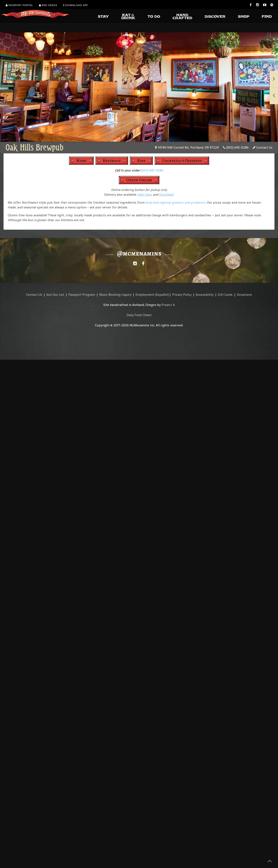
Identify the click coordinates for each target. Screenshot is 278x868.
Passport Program (82, 295)
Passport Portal (19, 5)
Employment (145, 295)
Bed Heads (48, 5)
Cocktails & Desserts (182, 161)
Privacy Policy (182, 295)
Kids (141, 161)
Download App (75, 5)
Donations (244, 295)
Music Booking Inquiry (115, 295)
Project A (168, 305)
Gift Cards (225, 295)
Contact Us (263, 147)
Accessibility (205, 295)
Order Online (139, 180)
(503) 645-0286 (236, 147)
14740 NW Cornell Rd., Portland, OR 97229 (187, 147)
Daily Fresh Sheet (139, 315)
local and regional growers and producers (175, 202)
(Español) (162, 295)
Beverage (112, 161)
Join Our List (55, 295)
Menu (81, 161)
